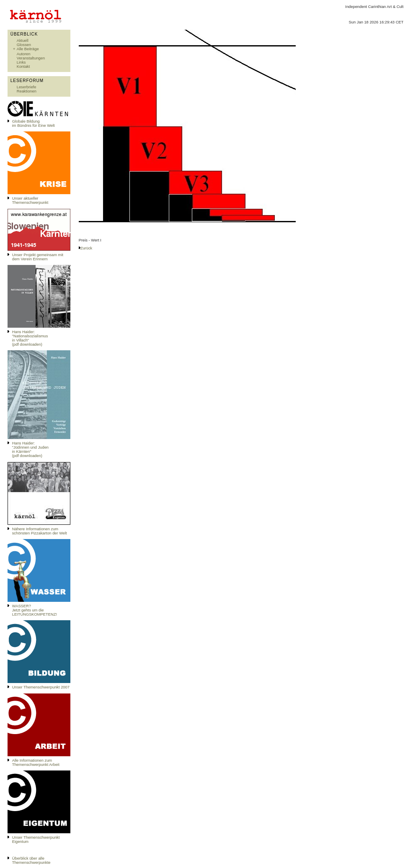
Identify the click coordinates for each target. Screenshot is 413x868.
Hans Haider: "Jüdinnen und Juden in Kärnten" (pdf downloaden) (30, 449)
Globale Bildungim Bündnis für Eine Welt (34, 123)
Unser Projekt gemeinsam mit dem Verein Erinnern (38, 257)
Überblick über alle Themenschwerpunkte (31, 860)
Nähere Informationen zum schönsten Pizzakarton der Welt (40, 531)
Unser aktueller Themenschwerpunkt (30, 200)
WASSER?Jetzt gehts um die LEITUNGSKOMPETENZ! (35, 610)
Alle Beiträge (28, 49)
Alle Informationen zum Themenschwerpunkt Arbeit (36, 763)
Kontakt (23, 67)
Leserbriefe (27, 87)
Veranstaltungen (31, 58)
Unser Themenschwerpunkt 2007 (41, 687)
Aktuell (23, 41)
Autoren (24, 54)
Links (21, 62)
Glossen (24, 45)
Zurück (86, 248)
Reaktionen (27, 91)
